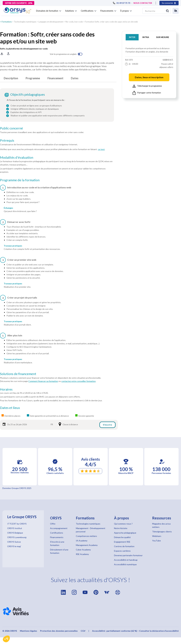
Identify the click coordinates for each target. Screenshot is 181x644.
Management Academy (87, 545)
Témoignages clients (162, 532)
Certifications (57, 533)
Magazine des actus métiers (161, 525)
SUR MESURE (163, 37)
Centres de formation (124, 546)
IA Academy (82, 541)
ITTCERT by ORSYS (17, 524)
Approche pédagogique (125, 533)
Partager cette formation (147, 93)
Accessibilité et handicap (126, 560)
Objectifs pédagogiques (28, 94)
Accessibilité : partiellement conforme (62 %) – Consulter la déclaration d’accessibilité (135, 631)
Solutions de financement (18, 374)
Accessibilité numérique (125, 564)
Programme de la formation (20, 180)
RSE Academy (82, 554)
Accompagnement (59, 528)
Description (11, 78)
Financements (57, 537)
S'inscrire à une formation (57, 543)
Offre (53, 524)
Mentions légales (29, 631)
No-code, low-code (74, 22)
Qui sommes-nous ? (123, 524)
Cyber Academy (83, 550)
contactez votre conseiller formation (79, 381)
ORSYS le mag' (14, 546)
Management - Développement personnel (91, 530)
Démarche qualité (122, 537)
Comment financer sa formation (43, 381)
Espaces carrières (122, 551)
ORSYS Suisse (14, 542)
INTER (132, 37)
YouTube (156, 541)
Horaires (6, 389)
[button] (6, 639)
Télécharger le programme (147, 86)
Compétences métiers (86, 536)
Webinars (157, 536)
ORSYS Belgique (15, 533)
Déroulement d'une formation (59, 551)
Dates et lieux (10, 408)
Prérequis (7, 140)
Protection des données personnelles (59, 631)
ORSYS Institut (15, 528)
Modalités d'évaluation (17, 157)
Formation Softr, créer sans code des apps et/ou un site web (111, 22)
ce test (101, 149)
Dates (75, 78)
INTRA (146, 37)
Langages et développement (51, 22)
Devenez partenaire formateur (128, 555)
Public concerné (11, 128)
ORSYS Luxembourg (17, 537)
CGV (83, 631)
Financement (55, 78)
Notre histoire (121, 528)
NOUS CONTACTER (143, 3)
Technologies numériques (25, 22)
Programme (33, 78)
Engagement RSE (122, 542)
